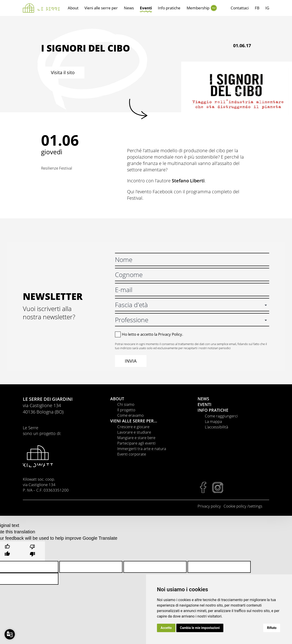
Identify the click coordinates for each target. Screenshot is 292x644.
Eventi (146, 8)
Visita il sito (63, 72)
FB (257, 8)
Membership (198, 8)
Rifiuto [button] (272, 628)
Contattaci (240, 8)
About (73, 8)
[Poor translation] (32, 551)
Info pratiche (169, 8)
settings (255, 506)
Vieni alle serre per (101, 8)
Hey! (214, 8)
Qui (131, 192)
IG (267, 8)
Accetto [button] (166, 628)
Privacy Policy (170, 334)
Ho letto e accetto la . (153, 334)
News (129, 8)
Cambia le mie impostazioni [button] (200, 628)
